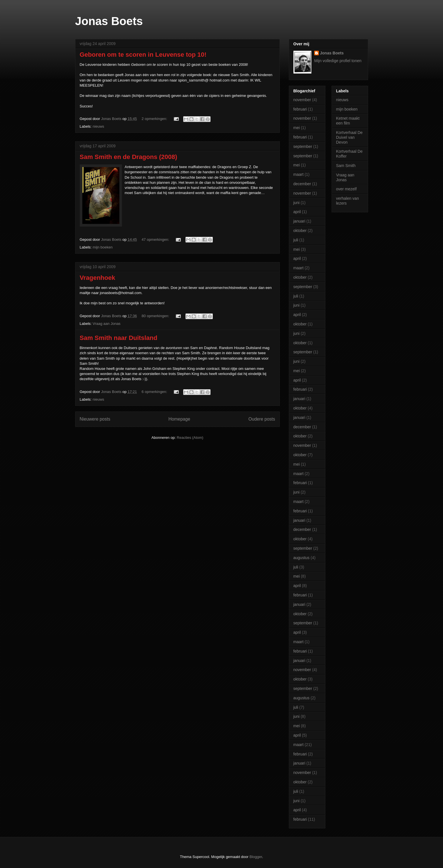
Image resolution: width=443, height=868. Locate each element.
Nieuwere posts (95, 419)
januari (299, 221)
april (297, 212)
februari (300, 109)
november (302, 100)
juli (296, 240)
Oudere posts (262, 419)
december (302, 184)
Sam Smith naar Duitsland (119, 338)
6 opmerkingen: (155, 392)
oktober (300, 231)
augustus (302, 558)
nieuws (98, 126)
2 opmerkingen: (155, 119)
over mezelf (346, 189)
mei (297, 128)
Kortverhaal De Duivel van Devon (349, 137)
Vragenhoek (98, 278)
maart (299, 174)
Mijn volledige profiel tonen (338, 61)
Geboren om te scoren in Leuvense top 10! (143, 55)
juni (297, 203)
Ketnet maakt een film (348, 121)
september (303, 146)
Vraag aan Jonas (107, 324)
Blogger (256, 857)
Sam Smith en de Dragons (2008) (128, 157)
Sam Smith (346, 166)
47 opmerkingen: (156, 240)
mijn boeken (103, 247)
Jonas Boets (109, 21)
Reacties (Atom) (190, 438)
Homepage (179, 419)
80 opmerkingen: (156, 316)
